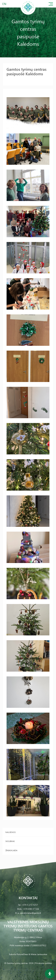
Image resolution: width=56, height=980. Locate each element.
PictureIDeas (22, 954)
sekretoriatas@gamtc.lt (30, 913)
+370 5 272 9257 (30, 905)
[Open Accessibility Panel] (50, 974)
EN (4, 4)
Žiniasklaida (11, 850)
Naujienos (11, 832)
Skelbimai (10, 841)
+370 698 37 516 (31, 909)
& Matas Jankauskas (38, 954)
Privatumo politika (43, 963)
